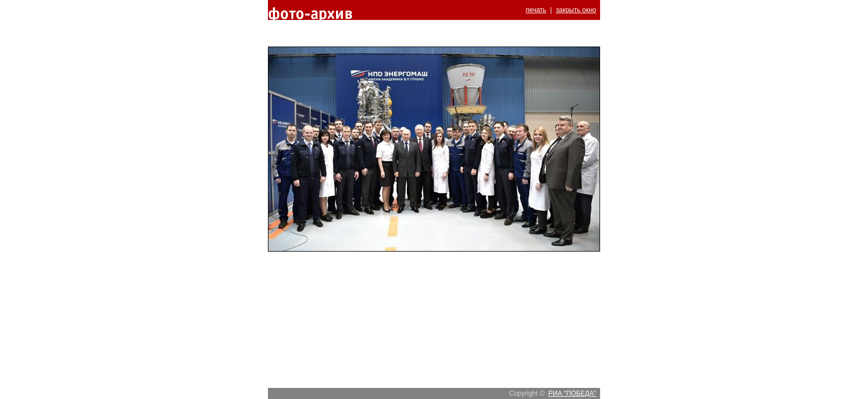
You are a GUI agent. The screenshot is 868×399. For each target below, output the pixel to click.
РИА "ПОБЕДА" (572, 393)
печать (536, 10)
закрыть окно (576, 10)
